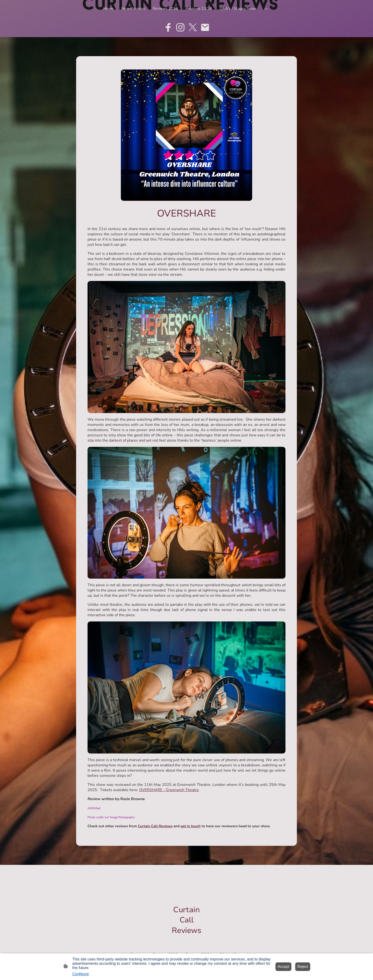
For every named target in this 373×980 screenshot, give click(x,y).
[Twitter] (193, 27)
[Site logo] (187, 940)
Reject (303, 967)
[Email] (205, 27)
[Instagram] (180, 27)
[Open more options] (266, 9)
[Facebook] (168, 27)
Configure (81, 974)
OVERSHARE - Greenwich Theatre (169, 790)
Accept (283, 967)
